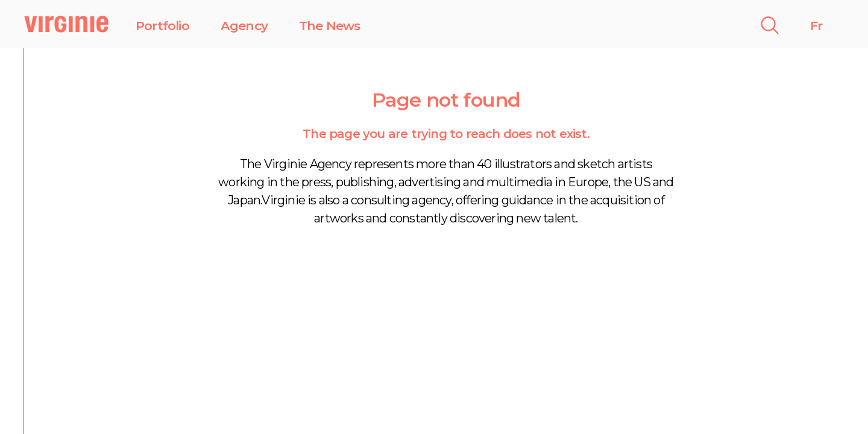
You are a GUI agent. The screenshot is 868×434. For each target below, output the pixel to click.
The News (330, 26)
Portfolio (162, 26)
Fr (816, 26)
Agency (244, 26)
